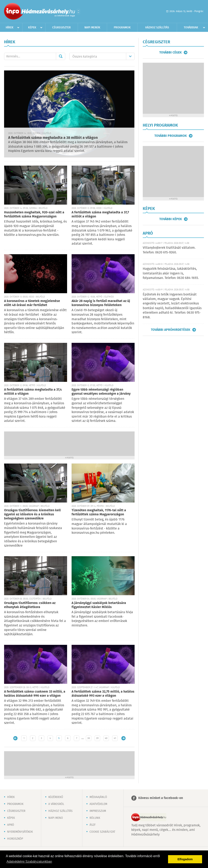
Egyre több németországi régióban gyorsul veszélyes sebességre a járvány (101, 392)
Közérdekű (56, 797)
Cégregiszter (61, 28)
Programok (122, 28)
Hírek (10, 28)
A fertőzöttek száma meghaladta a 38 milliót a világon (53, 138)
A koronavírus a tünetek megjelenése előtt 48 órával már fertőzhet (32, 303)
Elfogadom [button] (185, 859)
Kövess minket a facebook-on (161, 798)
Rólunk (95, 818)
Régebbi (123, 738)
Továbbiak (191, 28)
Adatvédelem (98, 804)
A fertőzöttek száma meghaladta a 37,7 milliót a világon (100, 214)
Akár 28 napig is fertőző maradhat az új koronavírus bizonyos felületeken (101, 303)
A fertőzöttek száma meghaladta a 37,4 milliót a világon (33, 392)
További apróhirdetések (171, 330)
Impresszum (98, 811)
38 (89, 738)
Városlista (78, 12)
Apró (11, 825)
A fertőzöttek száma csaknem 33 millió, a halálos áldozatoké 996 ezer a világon (35, 694)
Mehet (61, 56)
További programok (171, 136)
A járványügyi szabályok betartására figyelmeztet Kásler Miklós (99, 605)
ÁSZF (93, 825)
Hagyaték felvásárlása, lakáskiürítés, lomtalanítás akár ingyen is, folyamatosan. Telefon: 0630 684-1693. (171, 273)
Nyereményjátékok (20, 832)
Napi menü (56, 818)
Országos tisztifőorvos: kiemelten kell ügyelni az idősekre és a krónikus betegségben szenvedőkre (32, 514)
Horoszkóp (15, 839)
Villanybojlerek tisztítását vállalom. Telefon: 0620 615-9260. (169, 250)
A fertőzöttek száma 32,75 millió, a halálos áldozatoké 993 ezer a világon (103, 694)
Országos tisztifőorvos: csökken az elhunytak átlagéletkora (30, 605)
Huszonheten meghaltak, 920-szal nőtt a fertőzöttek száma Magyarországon (34, 214)
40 (106, 738)
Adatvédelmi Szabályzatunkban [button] (29, 862)
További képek (171, 219)
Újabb (15, 738)
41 (115, 738)
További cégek (170, 52)
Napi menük (92, 28)
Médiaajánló (98, 797)
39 (97, 738)
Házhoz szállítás (157, 28)
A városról (56, 804)
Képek (32, 28)
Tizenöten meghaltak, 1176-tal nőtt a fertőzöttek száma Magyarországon (99, 512)
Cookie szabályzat (102, 832)
